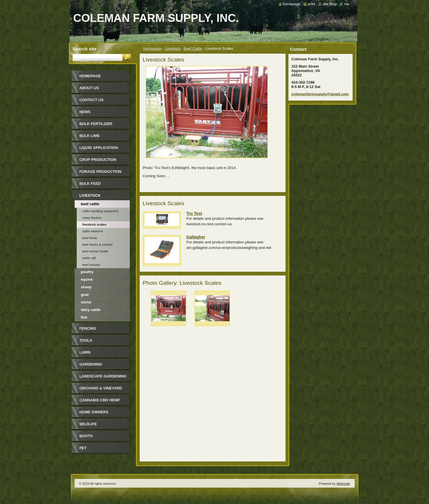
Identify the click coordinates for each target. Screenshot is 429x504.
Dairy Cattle (91, 310)
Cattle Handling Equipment (100, 211)
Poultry (87, 272)
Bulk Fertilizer (96, 124)
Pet (83, 448)
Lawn (85, 352)
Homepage (152, 49)
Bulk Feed (90, 183)
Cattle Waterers (93, 231)
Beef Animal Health (95, 251)
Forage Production (100, 172)
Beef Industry (91, 265)
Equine (87, 279)
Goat (85, 295)
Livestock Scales (94, 224)
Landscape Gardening (103, 376)
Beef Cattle (193, 49)
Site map (330, 4)
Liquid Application (99, 148)
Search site (85, 49)
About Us (89, 88)
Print (312, 4)
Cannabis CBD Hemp (100, 400)
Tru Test (194, 213)
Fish (84, 317)
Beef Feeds (90, 238)
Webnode (343, 484)
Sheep (86, 287)
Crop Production (98, 160)
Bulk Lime (90, 136)
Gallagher (196, 237)
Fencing (88, 328)
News (85, 112)
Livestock (173, 49)
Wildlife (88, 424)
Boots (86, 436)
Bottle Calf (89, 258)
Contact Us (91, 100)
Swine (86, 302)
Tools (86, 340)
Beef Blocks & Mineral (97, 245)
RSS (347, 4)
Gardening (91, 364)
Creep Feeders (92, 218)
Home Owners (94, 412)
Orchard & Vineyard (101, 388)
